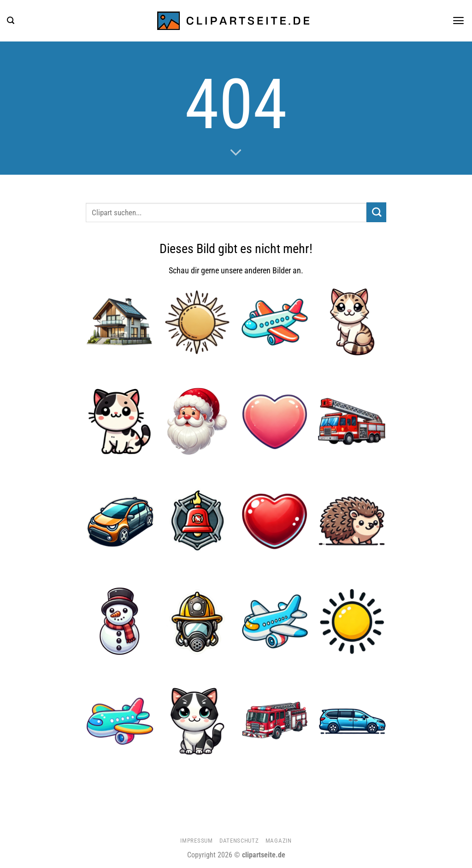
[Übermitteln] (376, 212)
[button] (11, 21)
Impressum (196, 841)
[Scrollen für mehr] (236, 153)
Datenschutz (239, 841)
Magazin (279, 841)
